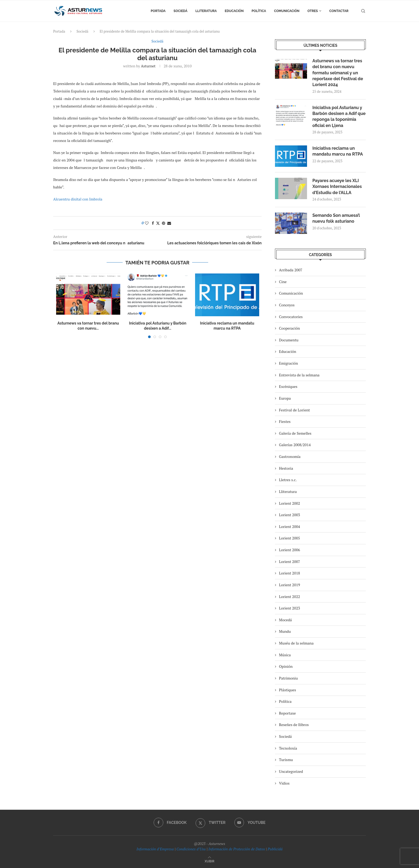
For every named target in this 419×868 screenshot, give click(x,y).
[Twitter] (211, 823)
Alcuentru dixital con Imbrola (78, 199)
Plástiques (288, 690)
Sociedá (181, 11)
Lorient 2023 (290, 608)
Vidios (284, 783)
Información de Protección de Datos (237, 849)
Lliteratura (206, 11)
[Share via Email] (169, 223)
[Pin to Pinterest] (164, 223)
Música (285, 655)
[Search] (363, 11)
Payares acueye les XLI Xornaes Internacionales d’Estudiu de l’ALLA (337, 187)
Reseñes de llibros (294, 725)
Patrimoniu (288, 678)
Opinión (286, 666)
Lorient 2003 (290, 515)
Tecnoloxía (288, 748)
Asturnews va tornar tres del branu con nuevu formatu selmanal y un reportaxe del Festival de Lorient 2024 (338, 73)
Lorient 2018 (290, 573)
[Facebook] (170, 823)
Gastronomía (290, 456)
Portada (158, 11)
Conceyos (287, 305)
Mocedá (285, 620)
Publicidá (275, 849)
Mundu (285, 631)
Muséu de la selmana (296, 643)
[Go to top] (210, 861)
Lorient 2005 (290, 538)
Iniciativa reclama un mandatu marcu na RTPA (338, 151)
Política (259, 11)
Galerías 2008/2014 (295, 445)
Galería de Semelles (295, 433)
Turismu (286, 760)
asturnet (148, 66)
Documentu (289, 340)
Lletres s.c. (288, 480)
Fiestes (285, 421)
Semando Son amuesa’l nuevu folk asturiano (336, 218)
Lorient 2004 (290, 526)
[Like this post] (147, 223)
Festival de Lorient (294, 410)
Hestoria (286, 468)
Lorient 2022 (290, 597)
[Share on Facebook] (153, 223)
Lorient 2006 (290, 550)
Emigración (288, 363)
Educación (234, 11)
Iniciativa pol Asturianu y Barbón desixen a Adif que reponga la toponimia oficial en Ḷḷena (339, 117)
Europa (285, 398)
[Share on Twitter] (158, 223)
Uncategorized (291, 771)
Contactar (339, 11)
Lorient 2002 (290, 503)
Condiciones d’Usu (191, 849)
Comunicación (287, 11)
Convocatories (291, 317)
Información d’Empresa (155, 849)
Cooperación (289, 328)
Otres (313, 11)
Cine (283, 282)
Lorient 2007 (290, 562)
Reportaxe (287, 713)
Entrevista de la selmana (299, 375)
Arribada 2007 (291, 270)
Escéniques (288, 386)
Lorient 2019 (290, 585)
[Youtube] (250, 823)
